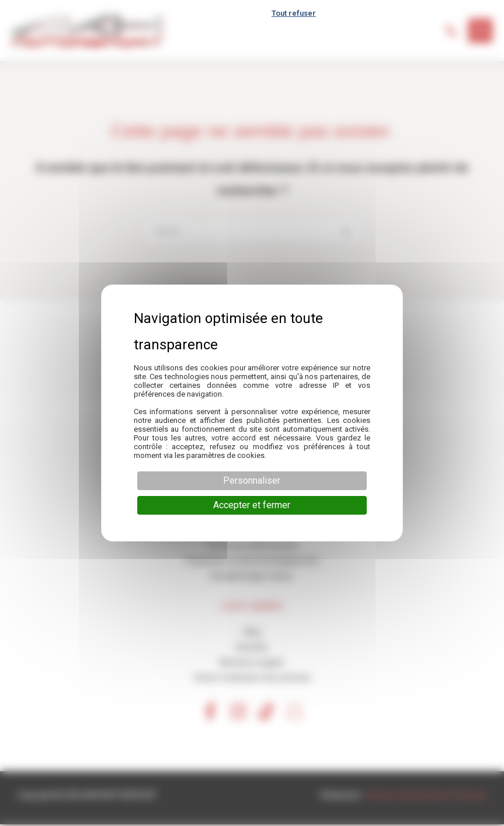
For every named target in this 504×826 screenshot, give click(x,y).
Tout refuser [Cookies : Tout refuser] (294, 13)
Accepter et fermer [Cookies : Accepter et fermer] (252, 505)
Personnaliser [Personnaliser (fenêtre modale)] (252, 480)
